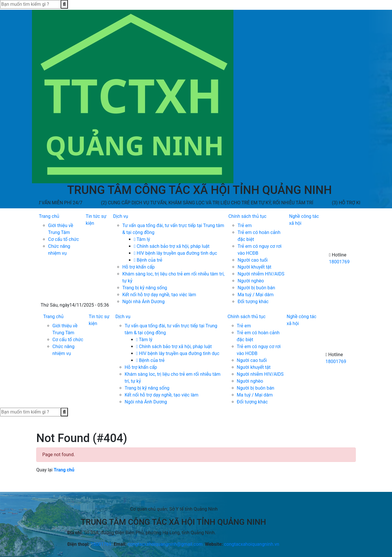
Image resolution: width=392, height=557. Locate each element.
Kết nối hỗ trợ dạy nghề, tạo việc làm (159, 295)
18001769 (339, 262)
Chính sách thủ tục (247, 216)
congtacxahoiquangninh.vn (252, 544)
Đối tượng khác (253, 302)
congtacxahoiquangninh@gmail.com (165, 544)
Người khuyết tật (254, 267)
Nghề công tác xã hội (304, 220)
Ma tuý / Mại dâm (255, 295)
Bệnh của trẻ (148, 260)
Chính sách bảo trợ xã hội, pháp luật (172, 246)
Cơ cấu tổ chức (63, 239)
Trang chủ (49, 216)
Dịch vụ (121, 216)
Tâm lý (142, 239)
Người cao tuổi (253, 260)
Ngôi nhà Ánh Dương (143, 302)
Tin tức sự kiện (96, 220)
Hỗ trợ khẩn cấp (139, 267)
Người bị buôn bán (256, 288)
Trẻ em (244, 225)
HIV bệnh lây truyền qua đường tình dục (175, 253)
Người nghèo (251, 281)
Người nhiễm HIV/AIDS (261, 274)
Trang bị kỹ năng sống (145, 288)
